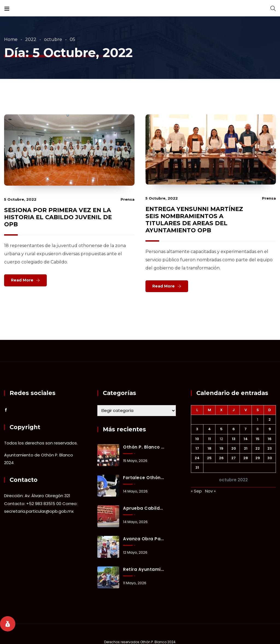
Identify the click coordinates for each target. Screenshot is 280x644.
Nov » (210, 491)
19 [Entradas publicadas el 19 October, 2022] (221, 448)
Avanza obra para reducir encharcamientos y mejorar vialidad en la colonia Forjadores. (144, 539)
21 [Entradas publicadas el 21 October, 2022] (246, 448)
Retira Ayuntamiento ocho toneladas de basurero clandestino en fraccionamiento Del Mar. (144, 569)
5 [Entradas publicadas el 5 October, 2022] (221, 429)
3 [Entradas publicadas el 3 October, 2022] (197, 429)
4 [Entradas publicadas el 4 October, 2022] (209, 429)
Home (11, 39)
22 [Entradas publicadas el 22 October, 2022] (258, 448)
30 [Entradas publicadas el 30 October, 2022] (270, 458)
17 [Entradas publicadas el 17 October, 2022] (197, 448)
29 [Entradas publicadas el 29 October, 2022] (258, 458)
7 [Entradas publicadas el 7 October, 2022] (246, 429)
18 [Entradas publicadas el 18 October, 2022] (209, 448)
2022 (31, 39)
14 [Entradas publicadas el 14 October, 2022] (246, 439)
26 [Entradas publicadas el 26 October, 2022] (221, 458)
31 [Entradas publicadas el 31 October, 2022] (197, 468)
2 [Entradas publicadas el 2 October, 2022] (270, 419)
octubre (53, 39)
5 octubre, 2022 (20, 199)
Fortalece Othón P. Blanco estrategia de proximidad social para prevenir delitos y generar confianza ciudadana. (144, 478)
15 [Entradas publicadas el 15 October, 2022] (258, 439)
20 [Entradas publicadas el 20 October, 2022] (234, 448)
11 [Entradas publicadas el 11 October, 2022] (209, 439)
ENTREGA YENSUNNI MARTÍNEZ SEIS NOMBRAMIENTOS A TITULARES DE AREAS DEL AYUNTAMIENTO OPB (194, 220)
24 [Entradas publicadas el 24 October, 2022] (197, 458)
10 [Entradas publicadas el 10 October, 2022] (197, 439)
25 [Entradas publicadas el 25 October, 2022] (209, 458)
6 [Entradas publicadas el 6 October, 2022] (234, 429)
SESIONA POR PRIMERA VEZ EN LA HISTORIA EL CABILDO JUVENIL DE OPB (58, 217)
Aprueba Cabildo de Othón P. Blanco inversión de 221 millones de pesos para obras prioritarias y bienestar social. (144, 508)
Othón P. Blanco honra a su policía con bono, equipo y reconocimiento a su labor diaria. (144, 447)
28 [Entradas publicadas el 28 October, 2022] (246, 458)
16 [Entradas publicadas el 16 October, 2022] (270, 439)
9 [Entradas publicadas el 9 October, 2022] (270, 429)
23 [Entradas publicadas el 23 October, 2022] (270, 448)
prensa (128, 199)
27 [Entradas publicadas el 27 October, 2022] (234, 458)
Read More (22, 280)
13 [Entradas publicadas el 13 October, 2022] (234, 439)
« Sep (196, 491)
